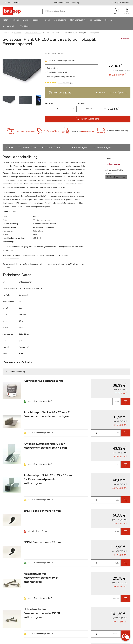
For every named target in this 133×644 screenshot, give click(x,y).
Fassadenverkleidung (33, 33)
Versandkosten (88, 131)
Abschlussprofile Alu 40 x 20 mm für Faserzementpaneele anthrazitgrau (48, 414)
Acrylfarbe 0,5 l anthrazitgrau (43, 381)
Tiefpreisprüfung (52, 131)
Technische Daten (28, 147)
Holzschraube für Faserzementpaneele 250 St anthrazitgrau (42, 613)
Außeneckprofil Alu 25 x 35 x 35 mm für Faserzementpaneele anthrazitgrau (48, 479)
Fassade (18, 33)
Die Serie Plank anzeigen (116, 177)
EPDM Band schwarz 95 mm (42, 542)
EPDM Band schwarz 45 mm (42, 511)
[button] (8, 72)
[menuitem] (5, 20)
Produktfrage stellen (26, 132)
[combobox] (71, 11)
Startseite (6, 33)
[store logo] (16, 11)
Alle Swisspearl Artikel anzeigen (114, 172)
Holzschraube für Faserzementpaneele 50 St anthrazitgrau (41, 578)
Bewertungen (101, 147)
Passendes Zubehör (52, 147)
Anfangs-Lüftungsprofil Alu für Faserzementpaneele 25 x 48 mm (45, 446)
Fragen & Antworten (122, 3)
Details (10, 147)
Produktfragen (77, 147)
